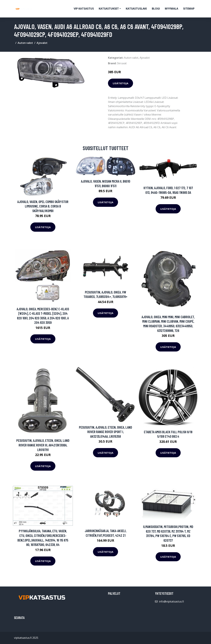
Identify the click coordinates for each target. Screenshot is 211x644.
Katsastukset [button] (109, 9)
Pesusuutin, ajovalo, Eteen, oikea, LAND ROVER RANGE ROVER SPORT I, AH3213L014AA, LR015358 (105, 432)
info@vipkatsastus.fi (171, 601)
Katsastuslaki (136, 9)
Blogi (156, 9)
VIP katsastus (84, 9)
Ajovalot (42, 43)
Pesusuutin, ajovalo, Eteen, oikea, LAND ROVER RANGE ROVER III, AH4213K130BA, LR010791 (43, 445)
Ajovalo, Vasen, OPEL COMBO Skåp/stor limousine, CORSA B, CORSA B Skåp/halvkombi (43, 206)
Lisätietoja (121, 83)
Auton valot (25, 43)
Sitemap (189, 9)
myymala (172, 9)
